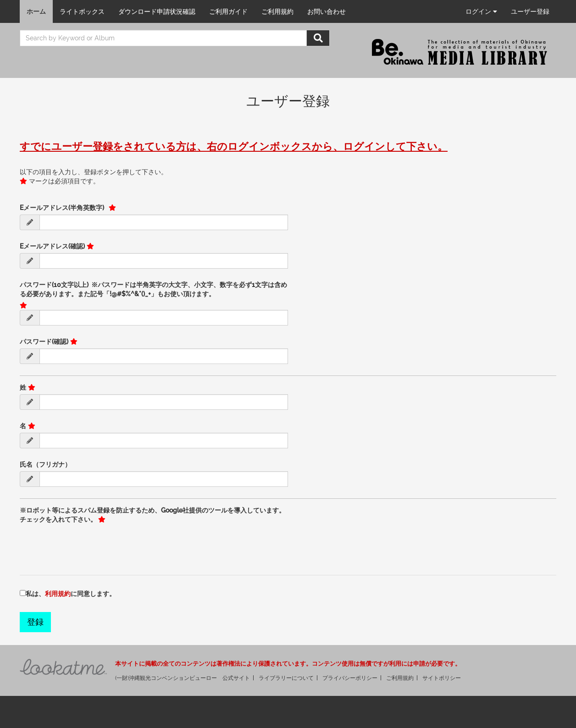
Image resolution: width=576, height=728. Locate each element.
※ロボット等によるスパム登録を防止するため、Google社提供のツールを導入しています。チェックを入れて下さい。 (152, 515)
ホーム (36, 11)
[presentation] (89, 544)
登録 (35, 622)
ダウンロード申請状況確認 (157, 11)
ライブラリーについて (286, 678)
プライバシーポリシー (350, 678)
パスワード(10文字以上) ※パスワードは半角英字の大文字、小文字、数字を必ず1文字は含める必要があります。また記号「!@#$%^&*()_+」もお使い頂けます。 (153, 289)
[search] (163, 38)
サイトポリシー (442, 678)
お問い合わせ (327, 11)
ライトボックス (82, 11)
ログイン (481, 11)
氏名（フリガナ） (45, 464)
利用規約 (58, 594)
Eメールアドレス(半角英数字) (63, 208)
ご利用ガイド (228, 11)
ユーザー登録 (530, 11)
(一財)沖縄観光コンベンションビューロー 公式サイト (183, 678)
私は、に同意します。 (71, 594)
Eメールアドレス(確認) (52, 246)
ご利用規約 (277, 11)
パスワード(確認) (44, 342)
